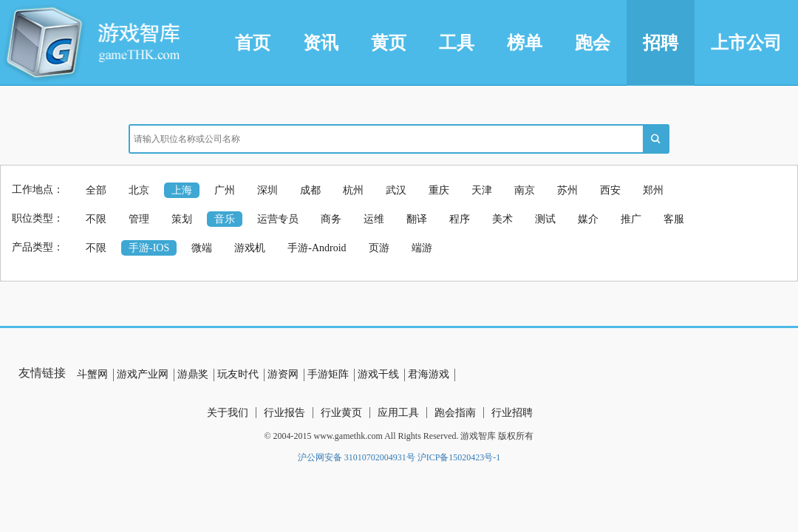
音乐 (225, 219)
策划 (182, 219)
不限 (96, 219)
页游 (379, 248)
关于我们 (228, 413)
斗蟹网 (92, 374)
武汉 (396, 190)
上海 (182, 190)
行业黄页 (341, 413)
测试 (545, 219)
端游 (422, 248)
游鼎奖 (193, 374)
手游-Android (317, 248)
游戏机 (250, 248)
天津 (482, 190)
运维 (374, 219)
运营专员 (278, 219)
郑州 (653, 190)
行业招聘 (512, 413)
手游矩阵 (328, 374)
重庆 (439, 190)
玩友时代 (238, 374)
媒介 (588, 219)
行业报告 (284, 413)
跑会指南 (455, 413)
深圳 (267, 190)
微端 (202, 248)
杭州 (353, 190)
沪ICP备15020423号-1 (459, 457)
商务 (331, 219)
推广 (631, 219)
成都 (310, 190)
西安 (610, 190)
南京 (525, 190)
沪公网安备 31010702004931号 (357, 457)
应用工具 (398, 413)
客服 (674, 219)
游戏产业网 (143, 374)
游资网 (283, 374)
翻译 (417, 219)
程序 (460, 219)
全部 (96, 190)
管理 (139, 219)
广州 (225, 190)
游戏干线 (378, 374)
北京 (139, 190)
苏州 (567, 190)
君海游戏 (429, 374)
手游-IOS (149, 248)
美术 (502, 219)
